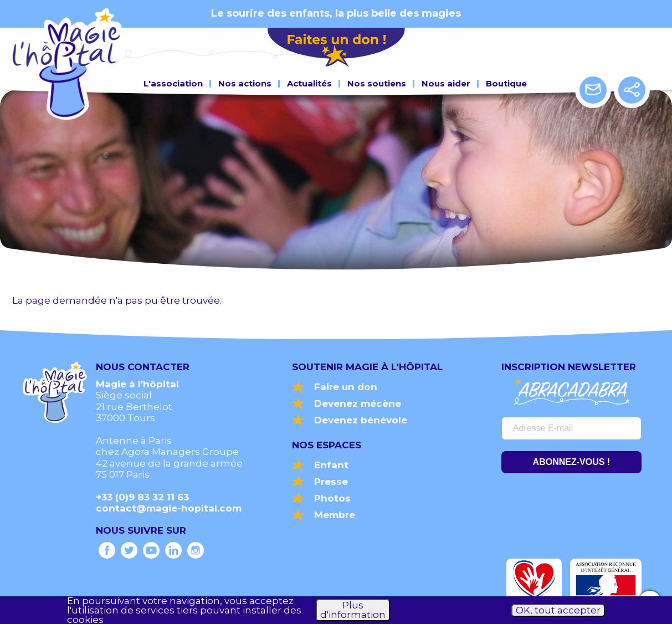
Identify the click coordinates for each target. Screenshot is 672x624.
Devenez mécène (358, 403)
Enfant (331, 465)
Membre (335, 515)
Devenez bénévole (361, 420)
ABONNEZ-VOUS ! (572, 462)
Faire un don (346, 387)
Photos (332, 498)
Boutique (506, 81)
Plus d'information (353, 610)
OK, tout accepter (558, 610)
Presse (331, 482)
